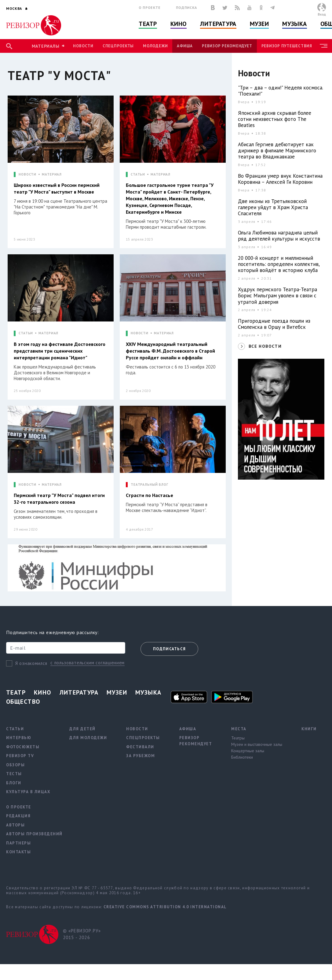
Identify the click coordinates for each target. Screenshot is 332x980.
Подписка (186, 7)
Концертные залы (248, 751)
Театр (148, 24)
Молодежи (155, 46)
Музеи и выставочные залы (257, 744)
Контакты (18, 852)
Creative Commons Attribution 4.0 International (165, 907)
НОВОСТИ (27, 174)
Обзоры (15, 765)
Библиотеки (242, 757)
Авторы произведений (34, 834)
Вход (322, 14)
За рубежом (140, 756)
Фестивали (140, 747)
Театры (238, 738)
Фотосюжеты (23, 747)
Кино (179, 24)
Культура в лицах (28, 792)
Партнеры (18, 843)
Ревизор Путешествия (287, 46)
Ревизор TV (20, 756)
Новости (83, 46)
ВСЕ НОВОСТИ (265, 346)
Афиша (185, 46)
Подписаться (169, 649)
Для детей (82, 729)
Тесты (14, 774)
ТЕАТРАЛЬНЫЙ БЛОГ (150, 485)
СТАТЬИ (138, 174)
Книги (309, 729)
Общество (23, 702)
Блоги (14, 783)
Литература (218, 24)
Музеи (259, 24)
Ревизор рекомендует (227, 46)
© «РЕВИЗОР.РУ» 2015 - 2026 (82, 934)
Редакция (18, 816)
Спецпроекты (118, 46)
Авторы (15, 825)
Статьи (15, 729)
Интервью (19, 738)
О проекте (150, 7)
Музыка (294, 24)
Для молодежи (88, 738)
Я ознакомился (31, 663)
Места (239, 729)
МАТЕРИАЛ (52, 174)
